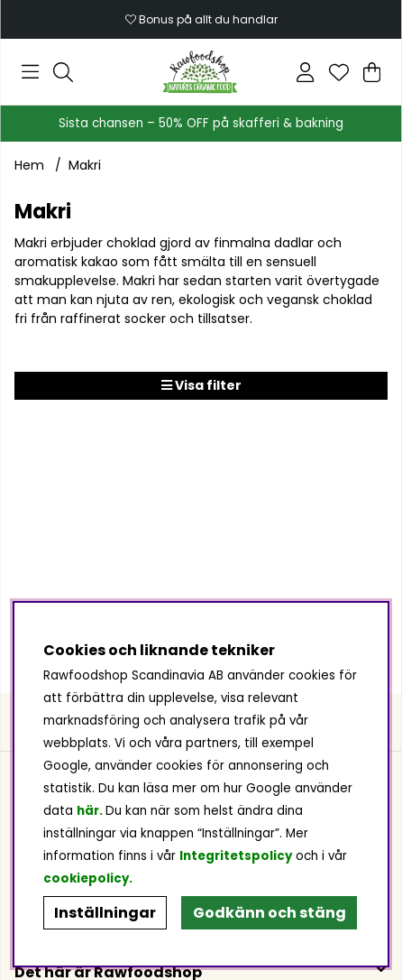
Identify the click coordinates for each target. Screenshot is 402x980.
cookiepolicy (86, 878)
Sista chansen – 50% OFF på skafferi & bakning (201, 123)
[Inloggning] (305, 72)
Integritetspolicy (236, 856)
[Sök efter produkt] (63, 72)
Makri (85, 165)
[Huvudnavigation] (30, 72)
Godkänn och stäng (270, 913)
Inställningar (105, 913)
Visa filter (201, 385)
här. (91, 811)
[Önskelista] (339, 72)
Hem (29, 165)
